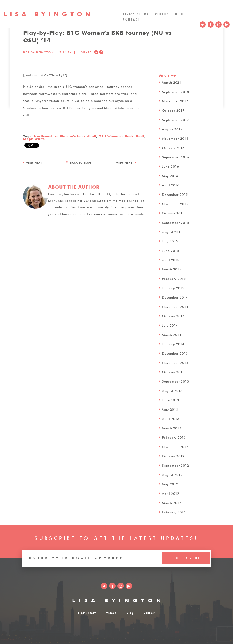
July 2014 (170, 325)
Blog (180, 14)
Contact (132, 19)
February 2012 (174, 512)
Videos (162, 14)
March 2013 (172, 428)
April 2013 (171, 418)
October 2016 (173, 147)
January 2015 (173, 288)
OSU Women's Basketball (121, 136)
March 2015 (172, 269)
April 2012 (171, 493)
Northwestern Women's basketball (65, 136)
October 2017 (173, 110)
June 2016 (171, 166)
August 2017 (172, 129)
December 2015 (175, 194)
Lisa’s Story (136, 14)
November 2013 (175, 362)
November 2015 (175, 204)
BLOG (81, 162)
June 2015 (171, 250)
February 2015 (174, 278)
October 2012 (173, 456)
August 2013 (172, 390)
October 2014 (173, 316)
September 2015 (176, 222)
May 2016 (170, 175)
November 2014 (175, 306)
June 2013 (171, 400)
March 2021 (172, 82)
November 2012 (175, 446)
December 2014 (175, 297)
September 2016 (176, 157)
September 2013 (176, 381)
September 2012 (176, 465)
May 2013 (170, 409)
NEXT (34, 162)
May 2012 (170, 484)
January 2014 (173, 344)
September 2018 (176, 91)
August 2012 (172, 474)
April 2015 (171, 260)
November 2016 (175, 138)
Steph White (34, 138)
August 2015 (172, 232)
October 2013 (173, 372)
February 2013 (174, 437)
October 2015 (173, 213)
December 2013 (175, 353)
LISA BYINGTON (119, 600)
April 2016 (171, 185)
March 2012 (172, 502)
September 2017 (176, 119)
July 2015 (170, 241)
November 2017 (175, 101)
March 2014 (172, 334)
